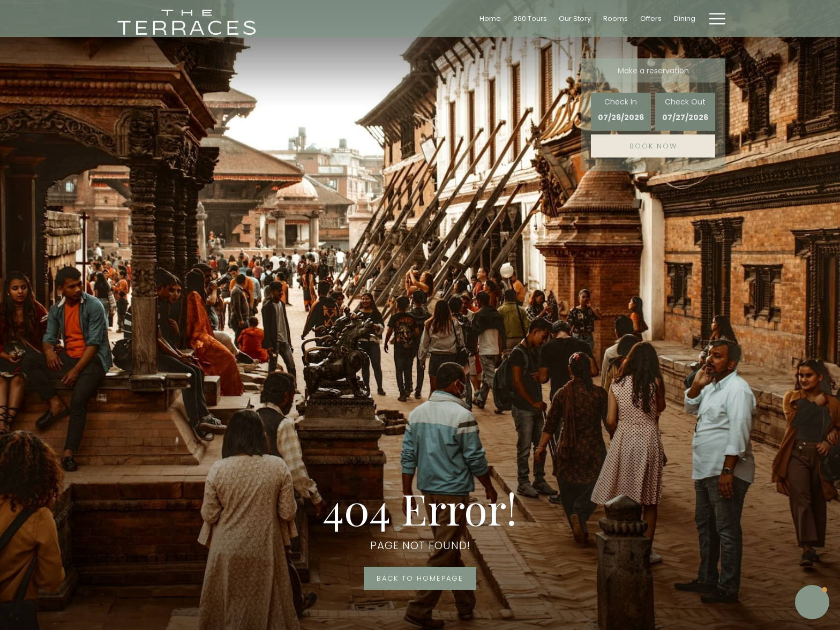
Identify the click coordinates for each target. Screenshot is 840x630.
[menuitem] (490, 18)
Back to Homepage (420, 578)
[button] (621, 112)
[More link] (713, 18)
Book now (653, 146)
